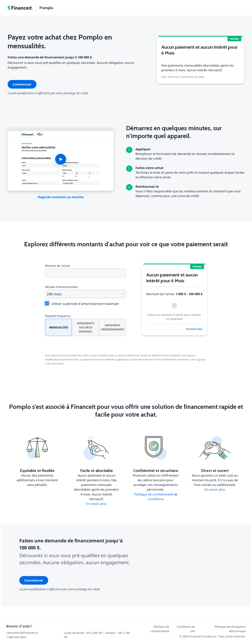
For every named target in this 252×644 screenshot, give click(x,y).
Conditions (156, 499)
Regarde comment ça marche (61, 197)
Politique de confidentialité (154, 494)
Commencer (22, 84)
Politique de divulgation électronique (230, 629)
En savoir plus (194, 329)
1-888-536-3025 (16, 637)
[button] (61, 159)
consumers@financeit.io (22, 633)
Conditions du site (186, 629)
